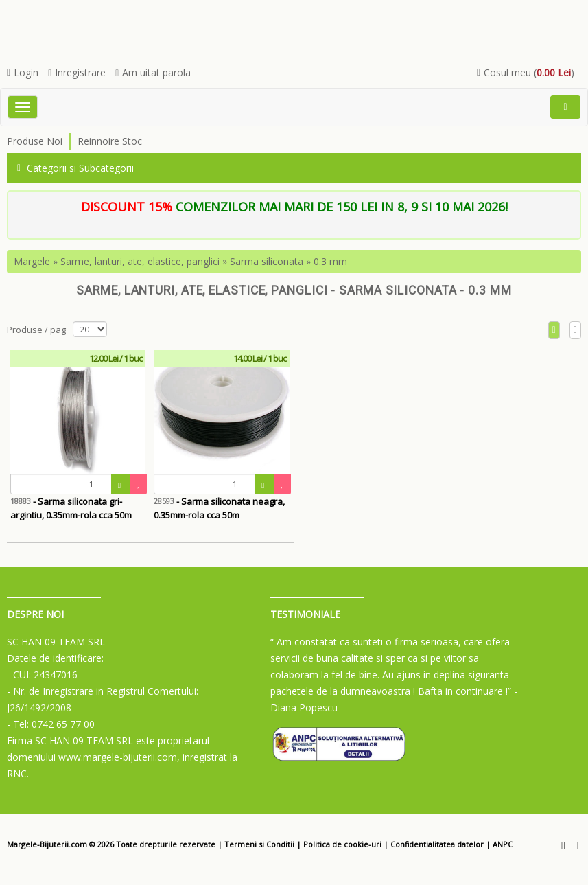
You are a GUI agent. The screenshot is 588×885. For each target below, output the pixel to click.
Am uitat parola (153, 72)
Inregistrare (77, 72)
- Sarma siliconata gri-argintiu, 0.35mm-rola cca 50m (71, 508)
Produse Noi (35, 141)
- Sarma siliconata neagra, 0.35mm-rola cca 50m (219, 508)
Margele (32, 261)
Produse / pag (36, 330)
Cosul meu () (526, 72)
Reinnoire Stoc (110, 141)
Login (23, 72)
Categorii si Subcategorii (75, 168)
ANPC (503, 844)
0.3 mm (330, 261)
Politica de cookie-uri (342, 844)
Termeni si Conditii (259, 844)
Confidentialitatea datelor (437, 844)
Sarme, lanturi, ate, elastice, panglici (140, 261)
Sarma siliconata (267, 261)
